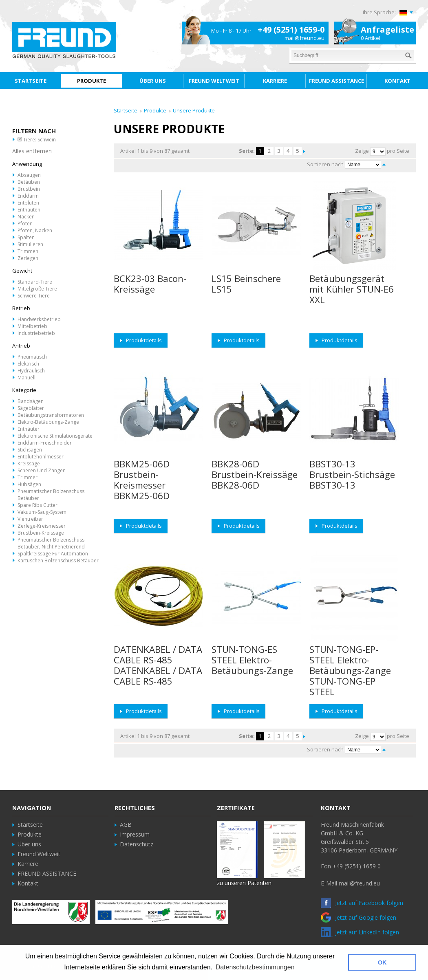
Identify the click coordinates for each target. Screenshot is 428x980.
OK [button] (382, 962)
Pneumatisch (32, 357)
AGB (126, 825)
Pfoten (25, 224)
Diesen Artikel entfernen (20, 139)
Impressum (135, 834)
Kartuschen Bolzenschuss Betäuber (58, 560)
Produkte (155, 111)
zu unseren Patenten (244, 883)
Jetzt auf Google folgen (359, 917)
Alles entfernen (32, 151)
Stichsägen (30, 450)
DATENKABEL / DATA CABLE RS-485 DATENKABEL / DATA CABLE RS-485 (158, 665)
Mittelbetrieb (32, 326)
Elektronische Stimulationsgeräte (55, 436)
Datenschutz (137, 844)
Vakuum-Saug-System (42, 512)
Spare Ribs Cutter (38, 505)
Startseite (126, 111)
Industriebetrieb (36, 333)
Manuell (26, 378)
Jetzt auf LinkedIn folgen (360, 932)
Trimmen (28, 251)
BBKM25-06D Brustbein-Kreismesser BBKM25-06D (142, 480)
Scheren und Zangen (42, 470)
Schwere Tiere (34, 296)
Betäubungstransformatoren (51, 415)
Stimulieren (30, 244)
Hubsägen (29, 484)
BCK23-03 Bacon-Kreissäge (150, 284)
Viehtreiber (30, 519)
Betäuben (29, 182)
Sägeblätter (31, 408)
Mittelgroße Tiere (37, 289)
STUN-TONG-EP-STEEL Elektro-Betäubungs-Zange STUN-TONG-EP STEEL (350, 671)
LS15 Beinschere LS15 (246, 284)
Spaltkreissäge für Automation (53, 554)
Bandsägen (31, 401)
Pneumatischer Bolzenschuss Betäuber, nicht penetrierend (51, 543)
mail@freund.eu (304, 38)
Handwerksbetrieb (39, 319)
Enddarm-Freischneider (45, 443)
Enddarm (28, 196)
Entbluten (28, 203)
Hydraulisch (31, 371)
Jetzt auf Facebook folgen (362, 903)
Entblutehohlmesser (41, 457)
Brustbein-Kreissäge (41, 533)
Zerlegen (28, 258)
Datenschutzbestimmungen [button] (255, 967)
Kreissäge (29, 464)
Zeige (362, 151)
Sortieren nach (325, 164)
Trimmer (28, 477)
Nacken (26, 217)
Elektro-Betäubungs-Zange (48, 422)
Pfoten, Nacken (35, 230)
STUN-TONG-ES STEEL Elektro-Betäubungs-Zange (252, 660)
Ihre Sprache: (379, 12)
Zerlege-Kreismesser (42, 526)
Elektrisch (28, 364)
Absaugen (29, 175)
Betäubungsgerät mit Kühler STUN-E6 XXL (352, 289)
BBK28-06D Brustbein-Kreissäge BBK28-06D (255, 475)
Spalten (26, 237)
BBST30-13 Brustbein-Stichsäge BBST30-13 (352, 475)
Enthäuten (29, 210)
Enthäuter (29, 429)
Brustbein (29, 189)
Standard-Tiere (35, 282)
